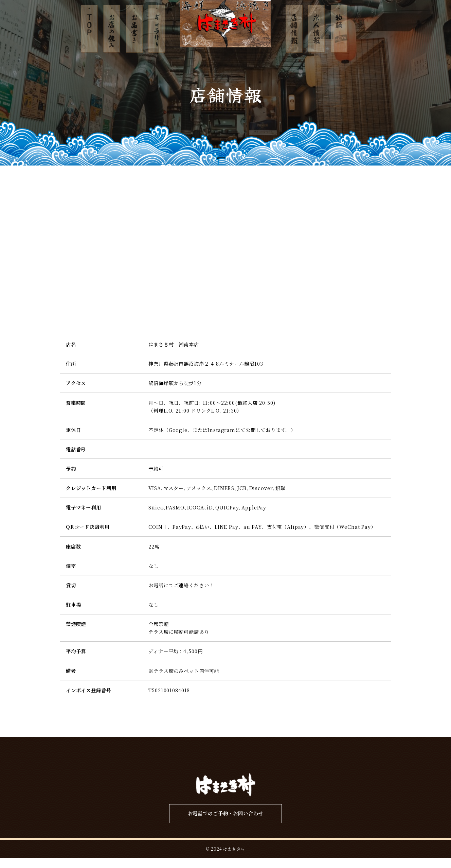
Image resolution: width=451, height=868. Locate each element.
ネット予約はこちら (443, 465)
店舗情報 (277, 762)
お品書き (182, 762)
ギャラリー (229, 762)
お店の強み (134, 762)
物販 (359, 762)
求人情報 (321, 762)
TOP (92, 762)
